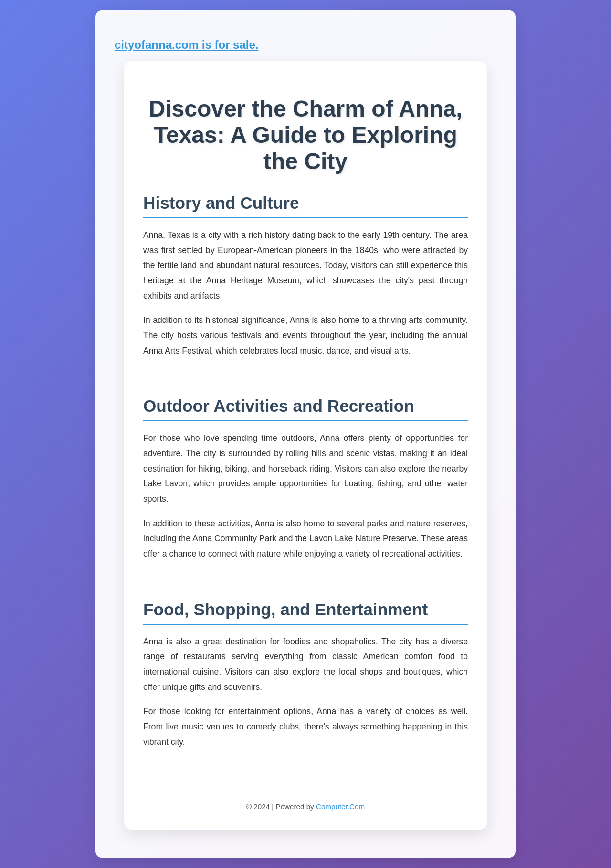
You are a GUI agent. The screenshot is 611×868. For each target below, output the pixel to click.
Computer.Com (340, 807)
